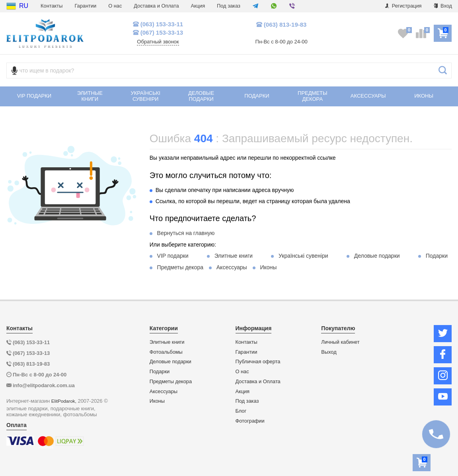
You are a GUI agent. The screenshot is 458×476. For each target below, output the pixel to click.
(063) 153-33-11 (158, 24)
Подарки (437, 256)
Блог (241, 411)
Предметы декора (180, 267)
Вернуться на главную (186, 233)
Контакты (52, 6)
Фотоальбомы (166, 352)
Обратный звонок (158, 42)
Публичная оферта (258, 362)
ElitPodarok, (64, 401)
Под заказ (229, 6)
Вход (443, 6)
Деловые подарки (377, 256)
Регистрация (403, 6)
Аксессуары (232, 267)
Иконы (268, 267)
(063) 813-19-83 (282, 24)
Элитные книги (234, 256)
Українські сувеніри (303, 256)
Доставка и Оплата (156, 6)
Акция (198, 6)
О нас (115, 6)
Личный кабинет (340, 342)
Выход (329, 352)
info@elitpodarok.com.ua (44, 385)
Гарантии (85, 6)
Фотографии (250, 421)
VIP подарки (173, 256)
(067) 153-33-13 (158, 32)
